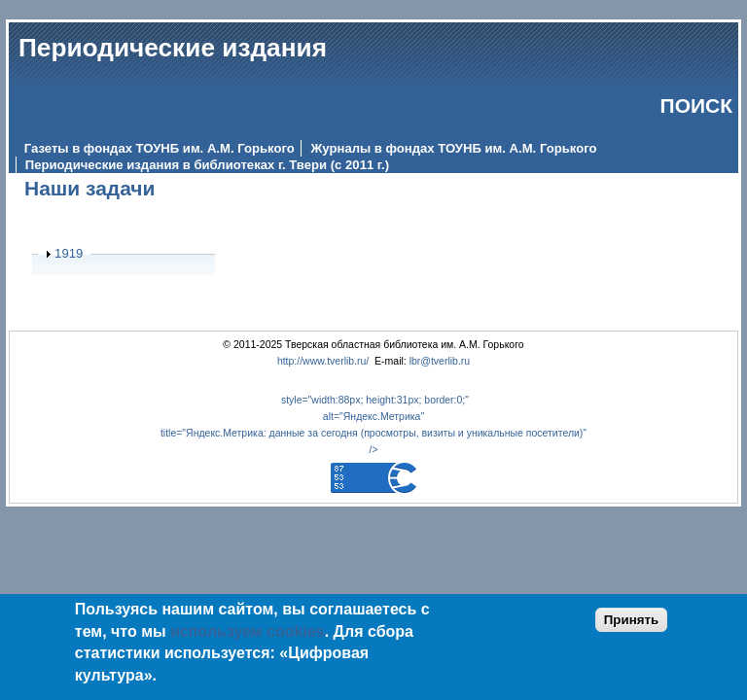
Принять (631, 620)
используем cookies (248, 631)
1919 (69, 253)
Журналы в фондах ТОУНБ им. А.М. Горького (453, 148)
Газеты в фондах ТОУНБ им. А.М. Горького (160, 148)
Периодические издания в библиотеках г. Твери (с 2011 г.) (207, 165)
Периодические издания (173, 48)
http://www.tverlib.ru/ (323, 361)
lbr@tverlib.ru (440, 361)
